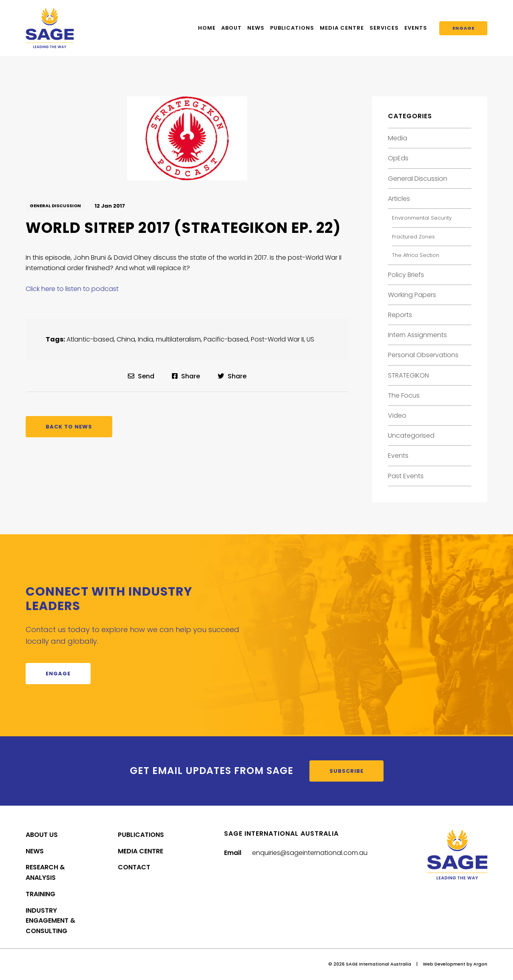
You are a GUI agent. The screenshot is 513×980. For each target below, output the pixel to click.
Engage (464, 28)
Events (416, 28)
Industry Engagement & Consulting (50, 921)
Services (384, 28)
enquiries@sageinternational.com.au (310, 853)
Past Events (406, 476)
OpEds (398, 158)
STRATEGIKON (408, 375)
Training (40, 894)
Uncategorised (411, 435)
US (310, 339)
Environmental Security (422, 218)
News (256, 28)
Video (397, 415)
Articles (399, 199)
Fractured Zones (413, 237)
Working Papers (412, 295)
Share (186, 376)
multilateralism (178, 339)
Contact (134, 867)
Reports (400, 315)
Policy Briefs (406, 275)
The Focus (404, 395)
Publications (292, 28)
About (231, 28)
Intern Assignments (417, 335)
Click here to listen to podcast (72, 289)
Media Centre (342, 28)
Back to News (69, 427)
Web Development (444, 964)
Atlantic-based (90, 339)
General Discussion (55, 206)
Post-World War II (277, 339)
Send (141, 376)
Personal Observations (423, 355)
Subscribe (346, 771)
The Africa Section (416, 255)
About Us (42, 835)
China (126, 339)
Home (207, 28)
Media (398, 138)
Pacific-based (226, 339)
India (145, 339)
